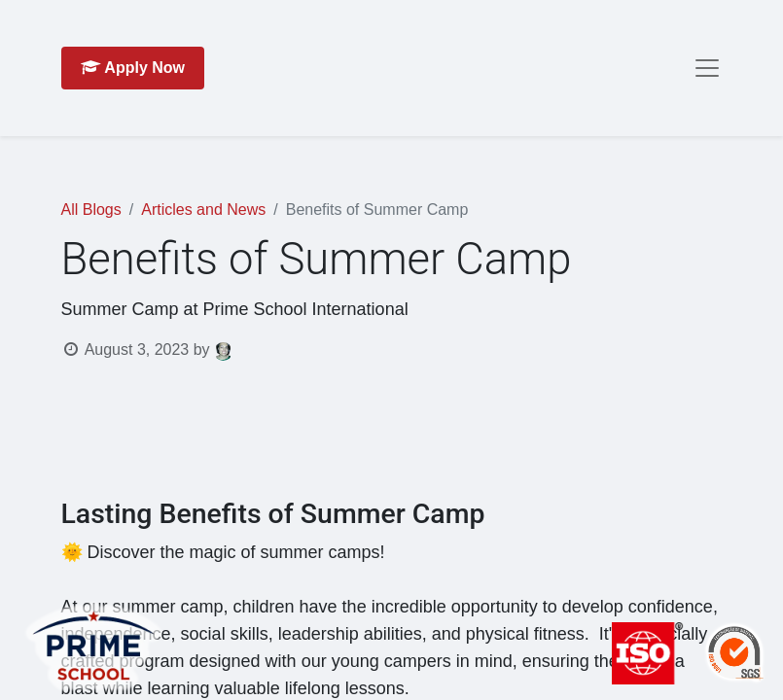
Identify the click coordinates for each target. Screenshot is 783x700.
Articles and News (203, 210)
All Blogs (91, 210)
